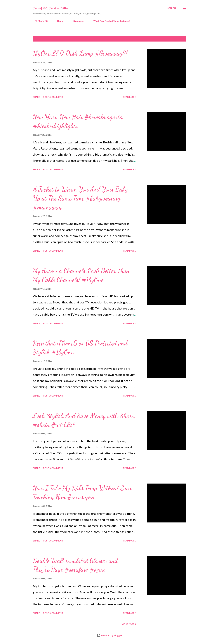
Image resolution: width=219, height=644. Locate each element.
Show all (178, 39)
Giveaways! (76, 21)
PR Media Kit (39, 21)
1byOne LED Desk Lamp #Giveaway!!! (80, 53)
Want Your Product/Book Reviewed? (110, 21)
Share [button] (36, 97)
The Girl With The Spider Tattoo (51, 8)
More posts (129, 624)
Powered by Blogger (109, 635)
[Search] (172, 8)
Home (58, 21)
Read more (129, 97)
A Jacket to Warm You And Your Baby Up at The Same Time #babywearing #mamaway (80, 198)
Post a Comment (53, 97)
